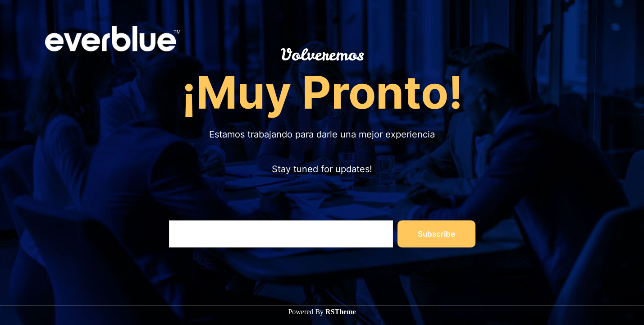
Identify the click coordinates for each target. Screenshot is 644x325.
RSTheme (341, 312)
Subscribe (436, 234)
